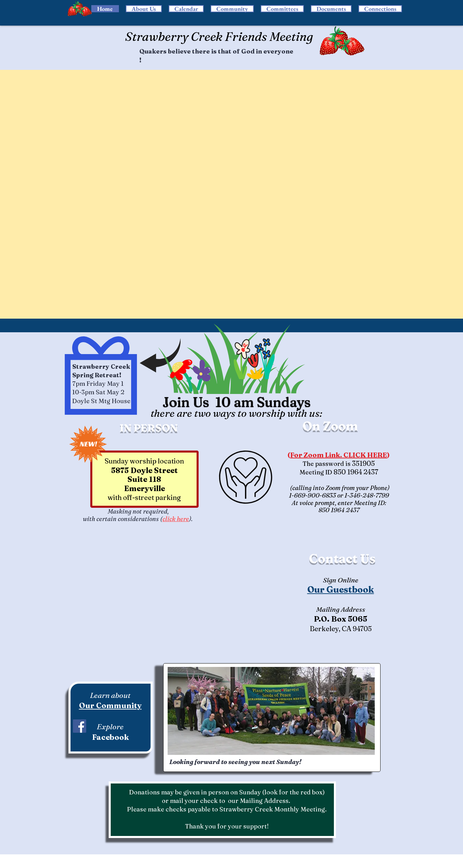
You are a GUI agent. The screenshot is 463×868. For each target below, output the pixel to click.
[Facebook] (80, 726)
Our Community (110, 705)
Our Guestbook (341, 590)
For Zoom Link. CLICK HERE (339, 455)
